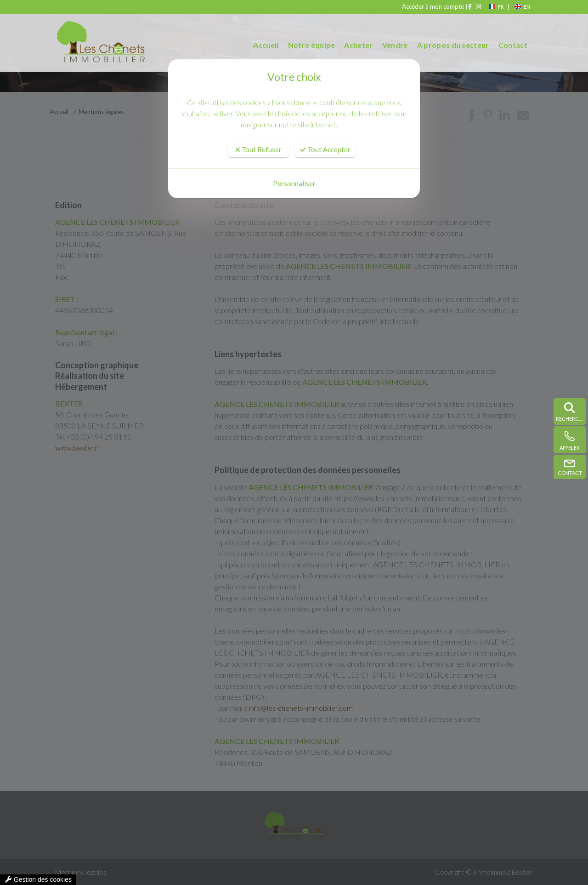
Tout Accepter (325, 149)
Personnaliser (294, 183)
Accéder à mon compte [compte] (435, 6)
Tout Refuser (258, 149)
